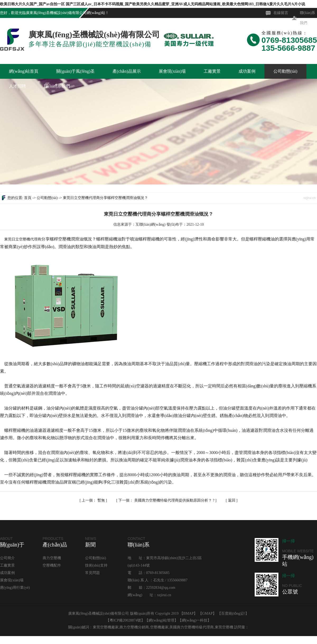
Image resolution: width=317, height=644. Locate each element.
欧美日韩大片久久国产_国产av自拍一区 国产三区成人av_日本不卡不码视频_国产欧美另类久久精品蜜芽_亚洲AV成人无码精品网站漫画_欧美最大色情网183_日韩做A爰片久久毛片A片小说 (153, 4)
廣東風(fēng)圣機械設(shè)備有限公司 (56, 13)
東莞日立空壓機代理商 (23, 239)
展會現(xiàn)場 (172, 71)
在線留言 (281, 13)
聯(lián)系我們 (57, 86)
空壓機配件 (52, 565)
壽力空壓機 (52, 558)
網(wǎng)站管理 (161, 620)
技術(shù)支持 (96, 565)
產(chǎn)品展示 (127, 71)
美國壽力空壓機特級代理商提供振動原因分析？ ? (167, 500)
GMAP (207, 613)
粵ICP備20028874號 (125, 620)
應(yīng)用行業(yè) (15, 588)
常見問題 (92, 573)
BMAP (189, 613)
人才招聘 (17, 86)
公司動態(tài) (285, 71)
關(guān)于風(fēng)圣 (75, 71)
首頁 (28, 198)
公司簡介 (7, 558)
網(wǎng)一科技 (195, 620)
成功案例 (247, 71)
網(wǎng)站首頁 (24, 71)
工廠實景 (212, 71)
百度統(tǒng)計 (233, 613)
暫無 (94, 500)
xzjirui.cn (164, 595)
